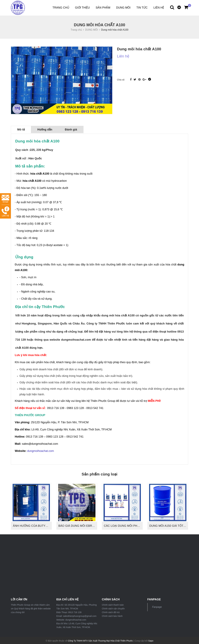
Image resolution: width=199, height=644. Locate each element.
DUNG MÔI (123, 8)
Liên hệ (159, 8)
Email (5, 199)
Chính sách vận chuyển (113, 608)
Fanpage (157, 606)
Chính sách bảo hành (112, 615)
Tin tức (142, 8)
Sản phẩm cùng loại (99, 474)
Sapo (151, 640)
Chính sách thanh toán (113, 604)
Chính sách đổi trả (111, 612)
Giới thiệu (82, 8)
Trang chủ (61, 8)
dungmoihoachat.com (41, 450)
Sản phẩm (103, 8)
